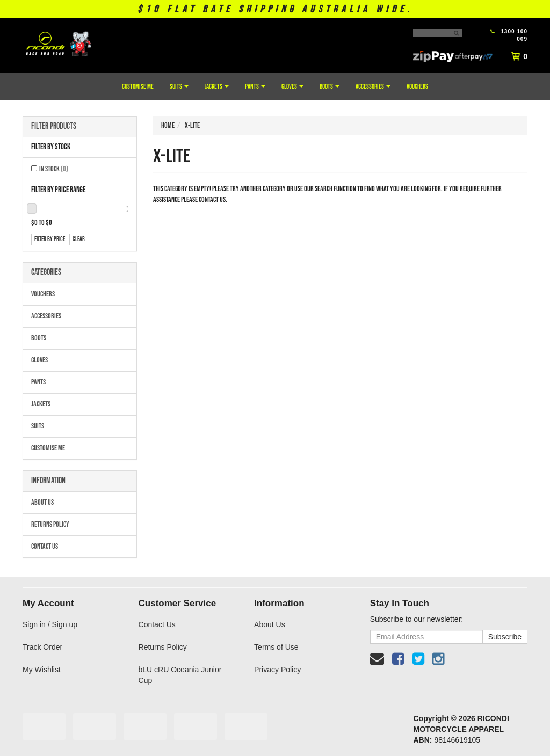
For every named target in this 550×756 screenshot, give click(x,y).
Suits (179, 86)
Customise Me (138, 86)
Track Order (42, 647)
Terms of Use (276, 647)
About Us (42, 502)
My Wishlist (42, 670)
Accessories (373, 86)
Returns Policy (50, 524)
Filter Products (54, 127)
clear (79, 239)
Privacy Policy (277, 670)
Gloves (292, 86)
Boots (330, 86)
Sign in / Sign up (50, 624)
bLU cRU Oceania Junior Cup (180, 675)
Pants (255, 86)
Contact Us (45, 546)
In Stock (54, 169)
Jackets (217, 86)
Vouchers (417, 86)
